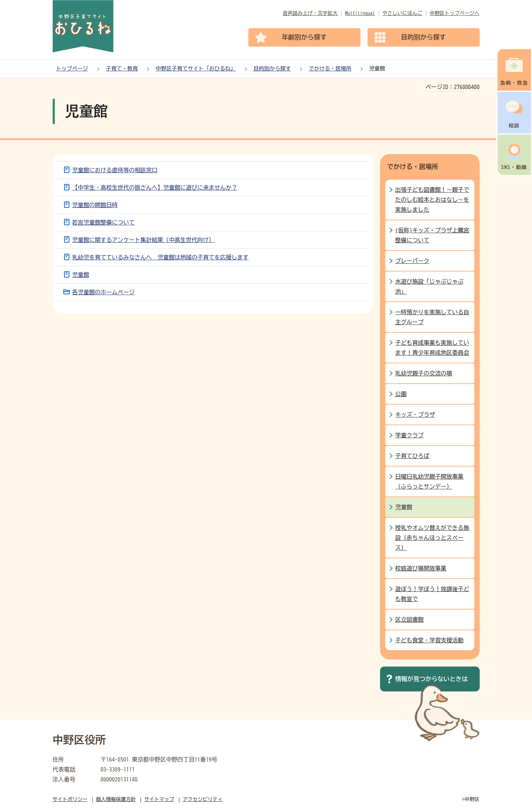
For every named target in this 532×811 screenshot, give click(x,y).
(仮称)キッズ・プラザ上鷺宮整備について (432, 235)
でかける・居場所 (330, 69)
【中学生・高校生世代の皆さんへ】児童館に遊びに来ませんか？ (155, 188)
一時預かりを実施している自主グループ (432, 317)
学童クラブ (410, 435)
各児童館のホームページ (104, 292)
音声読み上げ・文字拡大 (310, 13)
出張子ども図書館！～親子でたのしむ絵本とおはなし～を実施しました (432, 200)
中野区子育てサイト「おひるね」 (196, 69)
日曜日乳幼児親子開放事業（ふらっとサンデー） (430, 481)
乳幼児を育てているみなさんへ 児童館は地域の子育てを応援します (160, 257)
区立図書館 (410, 620)
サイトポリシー (70, 799)
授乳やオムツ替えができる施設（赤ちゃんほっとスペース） (432, 538)
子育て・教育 (122, 69)
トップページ (72, 69)
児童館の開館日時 (95, 205)
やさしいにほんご (402, 13)
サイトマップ (159, 799)
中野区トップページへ (455, 13)
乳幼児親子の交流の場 (424, 373)
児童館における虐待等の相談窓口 (115, 170)
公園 (401, 394)
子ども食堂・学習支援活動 (430, 640)
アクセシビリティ (203, 799)
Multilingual (360, 13)
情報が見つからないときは (432, 679)
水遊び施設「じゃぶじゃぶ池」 (430, 286)
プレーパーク (412, 261)
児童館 (81, 275)
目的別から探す (272, 69)
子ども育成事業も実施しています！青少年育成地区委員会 (432, 348)
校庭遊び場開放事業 (421, 568)
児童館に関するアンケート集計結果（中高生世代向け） (143, 240)
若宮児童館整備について (104, 222)
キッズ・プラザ (415, 415)
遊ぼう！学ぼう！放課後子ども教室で (432, 594)
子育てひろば (412, 456)
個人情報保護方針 (116, 799)
